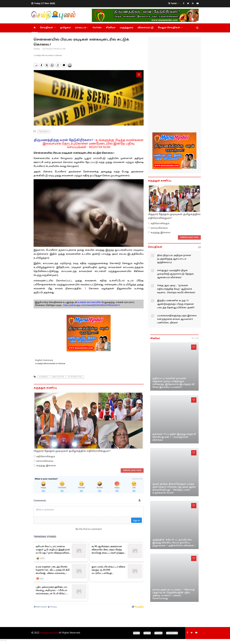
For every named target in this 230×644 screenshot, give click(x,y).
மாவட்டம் (82, 28)
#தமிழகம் (44, 132)
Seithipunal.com (49, 633)
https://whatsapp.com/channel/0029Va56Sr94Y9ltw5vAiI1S (92, 305)
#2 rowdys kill (75, 377)
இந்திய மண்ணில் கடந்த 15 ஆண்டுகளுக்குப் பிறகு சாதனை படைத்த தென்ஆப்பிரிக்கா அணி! (176, 304)
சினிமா (111, 28)
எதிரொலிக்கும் (46, 457)
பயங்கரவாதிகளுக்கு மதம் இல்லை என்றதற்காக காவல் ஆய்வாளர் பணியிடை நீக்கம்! (177, 319)
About (136, 633)
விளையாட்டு (146, 28)
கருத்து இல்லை (46, 466)
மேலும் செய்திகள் (170, 28)
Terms (147, 633)
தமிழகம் (65, 28)
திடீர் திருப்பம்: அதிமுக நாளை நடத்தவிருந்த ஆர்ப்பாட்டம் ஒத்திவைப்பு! (174, 259)
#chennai (43, 377)
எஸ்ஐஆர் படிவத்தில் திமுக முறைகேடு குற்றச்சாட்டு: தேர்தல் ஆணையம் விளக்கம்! (175, 274)
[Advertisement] (174, 85)
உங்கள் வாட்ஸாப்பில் (89, 302)
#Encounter (58, 377)
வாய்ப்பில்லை (45, 461)
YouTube (97, 28)
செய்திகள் (48, 28)
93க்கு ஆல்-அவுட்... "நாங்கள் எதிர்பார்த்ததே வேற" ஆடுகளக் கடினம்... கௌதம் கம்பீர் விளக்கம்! (176, 289)
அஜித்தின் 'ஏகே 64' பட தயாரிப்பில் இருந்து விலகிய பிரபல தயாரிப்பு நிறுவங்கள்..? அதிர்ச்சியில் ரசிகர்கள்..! (174, 543)
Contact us (172, 633)
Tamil (173, 4)
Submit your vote (132, 470)
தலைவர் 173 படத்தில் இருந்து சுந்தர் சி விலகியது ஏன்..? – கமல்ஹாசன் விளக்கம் (174, 437)
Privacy (158, 633)
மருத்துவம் (127, 28)
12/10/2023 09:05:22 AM (54, 49)
